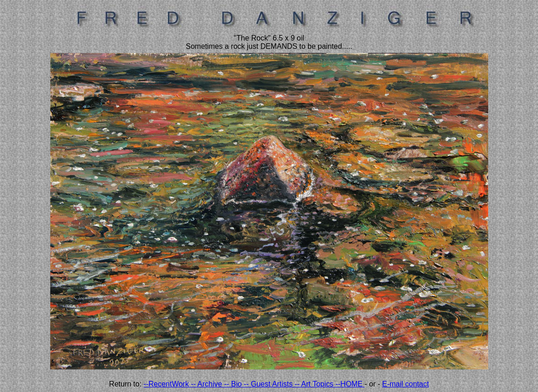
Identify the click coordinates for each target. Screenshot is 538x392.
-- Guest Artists (269, 384)
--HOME (350, 384)
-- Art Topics (315, 384)
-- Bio (234, 384)
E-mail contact (405, 384)
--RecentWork (167, 384)
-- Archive (207, 384)
